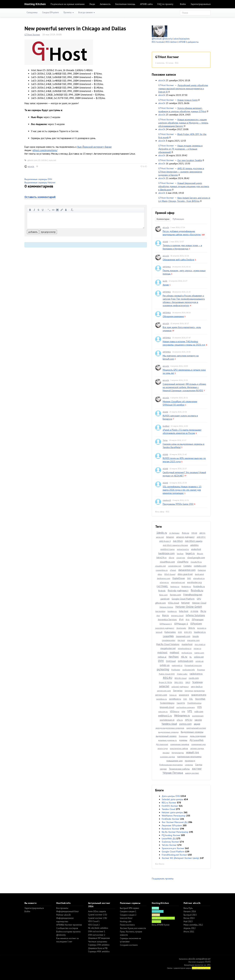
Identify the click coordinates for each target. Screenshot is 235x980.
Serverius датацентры (195, 691)
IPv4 (181, 619)
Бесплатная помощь (125, 4)
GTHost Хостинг (32, 35)
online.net (199, 657)
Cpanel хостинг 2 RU (98, 918)
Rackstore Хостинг (171, 829)
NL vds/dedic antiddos (98, 928)
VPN (183, 712)
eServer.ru (164, 582)
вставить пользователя (66, 210)
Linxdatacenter (169, 640)
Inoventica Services (167, 619)
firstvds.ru (197, 590)
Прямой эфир (165, 213)
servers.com (161, 695)
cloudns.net (161, 566)
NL (191, 657)
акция (197, 724)
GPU (199, 599)
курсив (34, 210)
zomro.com (185, 724)
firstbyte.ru (186, 586)
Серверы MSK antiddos (99, 952)
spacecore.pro (199, 695)
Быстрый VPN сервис (130, 908)
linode (196, 636)
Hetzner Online (166, 607)
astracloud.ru (183, 549)
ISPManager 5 (166, 624)
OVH (161, 661)
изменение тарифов (180, 744)
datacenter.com (187, 570)
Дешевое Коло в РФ (98, 948)
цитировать (49, 210)
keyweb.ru (202, 628)
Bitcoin (200, 554)
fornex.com (175, 595)
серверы (189, 765)
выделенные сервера (168, 732)
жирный (30, 210)
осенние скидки (168, 757)
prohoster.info (189, 670)
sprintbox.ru (161, 699)
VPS (190, 711)
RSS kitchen (171, 42)
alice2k (31, 166)
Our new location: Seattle (190, 160)
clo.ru (171, 558)
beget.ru (190, 553)
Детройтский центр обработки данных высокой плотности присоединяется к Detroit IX (183, 89)
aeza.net (160, 537)
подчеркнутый (43, 210)
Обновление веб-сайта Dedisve (179, 260)
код (53, 210)
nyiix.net (52, 160)
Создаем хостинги (129, 945)
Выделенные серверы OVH (38, 179)
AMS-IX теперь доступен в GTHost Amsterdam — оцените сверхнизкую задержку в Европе (181, 172)
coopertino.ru (162, 570)
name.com (199, 653)
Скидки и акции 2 (128, 915)
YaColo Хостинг (169, 845)
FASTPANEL (162, 586)
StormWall (200, 699)
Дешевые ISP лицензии (99, 938)
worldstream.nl (167, 720)
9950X (194, 533)
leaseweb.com (183, 636)
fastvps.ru (175, 586)
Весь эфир (160, 512)
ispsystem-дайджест (165, 628)
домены (183, 740)
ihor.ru (165, 615)
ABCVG (202, 533)
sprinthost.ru (175, 699)
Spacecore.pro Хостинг (173, 848)
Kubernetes (170, 632)
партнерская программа (189, 757)
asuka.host (196, 549)
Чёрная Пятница (173, 773)
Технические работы (179, 769)
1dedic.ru (162, 533)
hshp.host (184, 611)
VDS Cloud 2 (94, 925)
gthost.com (32, 160)
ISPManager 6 (181, 624)
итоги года (163, 748)
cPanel (173, 570)
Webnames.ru (182, 716)
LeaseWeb (168, 636)
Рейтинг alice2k (63, 915)
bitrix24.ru (161, 558)
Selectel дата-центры (172, 799)
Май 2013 (188, 922)
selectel (164, 686)
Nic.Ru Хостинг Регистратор (175, 832)
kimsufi (159, 632)
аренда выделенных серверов (170, 728)
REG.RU (168, 678)
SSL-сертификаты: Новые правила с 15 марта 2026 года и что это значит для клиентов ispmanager (182, 490)
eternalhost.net (178, 582)
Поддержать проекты (163, 879)
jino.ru (192, 628)
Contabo (188, 566)
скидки (163, 769)
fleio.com (163, 595)
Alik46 (165, 242)
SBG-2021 (179, 682)
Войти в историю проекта (68, 932)
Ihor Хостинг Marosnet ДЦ (175, 822)
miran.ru (197, 648)
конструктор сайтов (179, 748)
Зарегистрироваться (201, 4)
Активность (105, 4)
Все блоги (160, 864)
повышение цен (175, 761)
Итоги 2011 (189, 932)
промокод (190, 761)
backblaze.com (167, 553)
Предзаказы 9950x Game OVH (178, 504)
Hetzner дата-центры (172, 812)
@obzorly (167, 39)
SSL (191, 699)
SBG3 (188, 682)
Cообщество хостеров (67, 928)
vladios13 (167, 500)
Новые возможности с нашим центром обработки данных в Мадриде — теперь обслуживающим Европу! (183, 123)
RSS (177, 63)
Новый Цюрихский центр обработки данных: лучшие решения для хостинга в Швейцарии (184, 186)
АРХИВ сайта (146, 4)
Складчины (32, 12)
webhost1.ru (165, 716)
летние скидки (197, 748)
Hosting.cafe (126, 922)
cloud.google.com (196, 558)
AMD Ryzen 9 (165, 541)
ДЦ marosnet (162, 744)
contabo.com (200, 566)
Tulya (165, 440)
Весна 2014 (189, 918)
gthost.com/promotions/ (45, 150)
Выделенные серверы (192, 732)
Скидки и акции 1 (128, 911)
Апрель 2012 (190, 928)
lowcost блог (126, 918)
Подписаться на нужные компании (68, 4)
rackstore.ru (196, 674)
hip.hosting (160, 611)
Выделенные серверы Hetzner (40, 182)
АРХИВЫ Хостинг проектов (69, 925)
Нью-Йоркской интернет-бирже (94, 147)
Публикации (178, 219)
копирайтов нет (203, 959)
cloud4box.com (167, 562)
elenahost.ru (199, 578)
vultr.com (199, 711)
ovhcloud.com (186, 661)
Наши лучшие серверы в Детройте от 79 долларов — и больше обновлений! (180, 149)
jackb (165, 281)
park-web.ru (177, 665)
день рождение (198, 736)
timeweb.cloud (167, 707)
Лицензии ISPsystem (172, 825)
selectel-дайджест (180, 687)
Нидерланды (178, 753)
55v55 (208, 962)
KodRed (166, 426)
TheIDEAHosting (194, 703)
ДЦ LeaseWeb (196, 740)
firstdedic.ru (199, 586)
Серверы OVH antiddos (99, 945)
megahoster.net (168, 648)
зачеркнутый (39, 210)
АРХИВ (182, 42)
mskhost (174, 652)
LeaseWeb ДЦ (169, 838)
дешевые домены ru (167, 740)
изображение (57, 210)
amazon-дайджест (185, 537)
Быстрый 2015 (190, 915)
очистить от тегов (72, 210)
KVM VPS (188, 632)
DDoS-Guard (170, 574)
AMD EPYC (201, 537)
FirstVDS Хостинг (170, 806)
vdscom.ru (163, 712)
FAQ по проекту (165, 4)
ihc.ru (203, 611)
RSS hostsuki (158, 42)
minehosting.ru (185, 648)
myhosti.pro (187, 653)
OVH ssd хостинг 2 (97, 935)
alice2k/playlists (182, 39)
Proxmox (201, 670)
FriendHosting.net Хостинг (174, 855)
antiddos (194, 545)
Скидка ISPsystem (51, 12)
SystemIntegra (167, 703)
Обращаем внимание (173, 316)
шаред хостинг (192, 773)
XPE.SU (189, 720)
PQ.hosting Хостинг (171, 835)
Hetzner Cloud (199, 603)
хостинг (197, 769)
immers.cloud (177, 615)
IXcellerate (181, 628)
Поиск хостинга (127, 925)
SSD (185, 699)
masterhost (187, 644)
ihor (158, 615)
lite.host (181, 640)
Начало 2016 (190, 911)
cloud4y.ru (183, 562)
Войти (183, 4)
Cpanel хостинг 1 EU (98, 915)
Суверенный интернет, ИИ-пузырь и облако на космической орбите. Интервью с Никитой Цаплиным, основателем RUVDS (184, 387)
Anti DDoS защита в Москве (175, 545)
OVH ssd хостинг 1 (97, 931)
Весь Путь (188, 908)
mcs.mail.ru (200, 644)
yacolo (198, 720)
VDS (199, 707)
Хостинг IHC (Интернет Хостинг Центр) (180, 858)
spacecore (184, 695)
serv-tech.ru (197, 686)
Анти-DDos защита (97, 911)
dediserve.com (164, 578)
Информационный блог (68, 911)
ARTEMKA (167, 267)
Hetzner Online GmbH (189, 607)
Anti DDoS (178, 541)
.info (208, 965)
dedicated (199, 574)
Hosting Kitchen (35, 4)
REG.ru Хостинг (169, 803)
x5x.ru (180, 720)
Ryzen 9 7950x (165, 682)
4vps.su (185, 533)
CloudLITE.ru (196, 562)
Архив (166, 285)
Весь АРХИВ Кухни (161, 925)
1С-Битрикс (174, 533)
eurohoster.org (194, 582)
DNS (189, 578)
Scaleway (198, 682)
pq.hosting (163, 669)
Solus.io (173, 695)
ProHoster (176, 670)
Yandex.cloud (169, 724)
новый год (192, 752)
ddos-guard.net (185, 574)
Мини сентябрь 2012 (193, 925)
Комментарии (163, 219)
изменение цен (199, 744)
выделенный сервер (166, 736)
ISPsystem (196, 624)
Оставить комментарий (40, 197)
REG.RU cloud (181, 678)
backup (180, 554)
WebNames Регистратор (174, 816)
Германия (183, 736)
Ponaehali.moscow (193, 665)
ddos (160, 574)
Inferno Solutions (195, 615)
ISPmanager (198, 619)
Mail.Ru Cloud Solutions (168, 644)
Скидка (199, 765)
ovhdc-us (165, 665)
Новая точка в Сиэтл (188, 100)
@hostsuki (157, 39)
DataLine (202, 570)
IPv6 (188, 620)
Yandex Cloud (168, 809)
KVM (180, 632)
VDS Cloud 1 (94, 921)
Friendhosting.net (193, 595)
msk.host (162, 652)
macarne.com (193, 640)
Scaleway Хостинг (170, 842)
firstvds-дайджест (178, 590)
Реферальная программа (171, 765)
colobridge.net (175, 566)
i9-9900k (194, 611)
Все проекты (62, 908)
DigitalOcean (179, 578)
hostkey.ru (172, 611)
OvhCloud (171, 661)
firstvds (162, 591)
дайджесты (193, 42)
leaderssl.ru (200, 632)
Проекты (69, 12)
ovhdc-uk (200, 661)
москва (166, 753)
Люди (92, 4)
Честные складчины (98, 942)
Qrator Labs (182, 674)
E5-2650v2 (43, 160)
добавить (33, 232)
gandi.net (165, 599)
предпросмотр (48, 232)
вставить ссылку (62, 210)
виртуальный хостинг (196, 728)
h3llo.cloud (174, 603)
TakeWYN (181, 703)
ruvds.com (194, 678)
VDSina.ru (175, 711)
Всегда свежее (87, 12)
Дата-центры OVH (171, 796)
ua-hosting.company (186, 707)
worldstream (198, 716)
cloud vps (181, 558)
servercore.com (164, 691)
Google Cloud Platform (183, 599)
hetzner (186, 603)
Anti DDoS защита (194, 541)
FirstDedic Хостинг (171, 819)
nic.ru (184, 657)
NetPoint (174, 657)
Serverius (178, 691)
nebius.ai (162, 657)
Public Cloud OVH (167, 674)
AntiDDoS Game (168, 549)
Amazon (170, 537)
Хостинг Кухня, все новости (133, 928)
